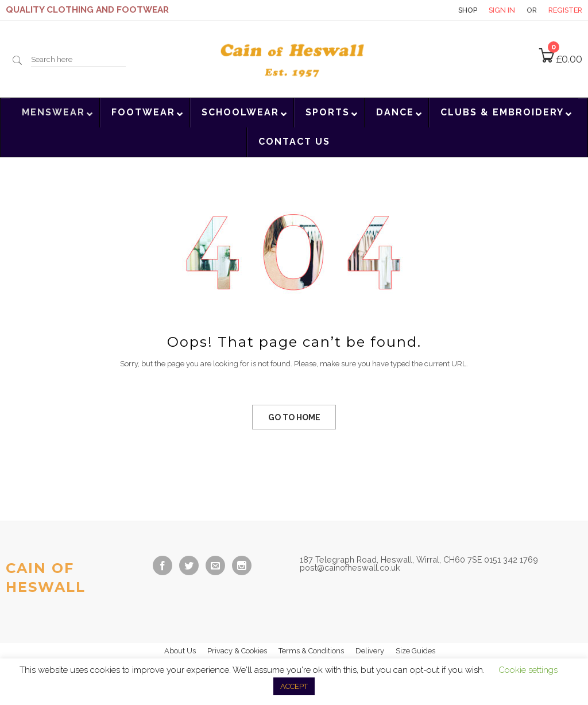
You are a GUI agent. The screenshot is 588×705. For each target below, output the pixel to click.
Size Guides (415, 651)
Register (565, 10)
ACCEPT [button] (294, 686)
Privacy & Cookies (237, 651)
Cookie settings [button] (528, 670)
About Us (180, 651)
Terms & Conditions (311, 651)
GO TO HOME (294, 417)
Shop (468, 10)
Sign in (502, 10)
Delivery (370, 651)
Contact (427, 10)
